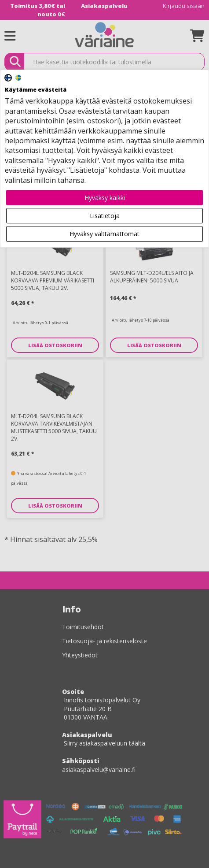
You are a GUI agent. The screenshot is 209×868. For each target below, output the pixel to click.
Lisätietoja (105, 216)
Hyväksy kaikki (105, 198)
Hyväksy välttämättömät (104, 234)
